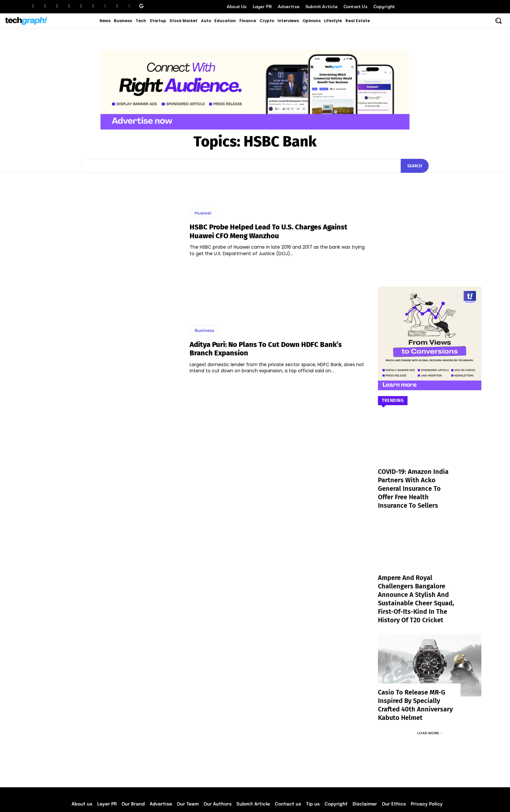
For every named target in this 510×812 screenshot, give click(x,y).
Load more (430, 704)
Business (204, 330)
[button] (498, 21)
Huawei (203, 213)
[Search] (415, 166)
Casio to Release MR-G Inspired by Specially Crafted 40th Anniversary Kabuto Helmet (416, 681)
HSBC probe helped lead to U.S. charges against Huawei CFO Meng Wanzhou (268, 231)
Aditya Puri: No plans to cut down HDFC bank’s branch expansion (266, 349)
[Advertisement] (430, 220)
